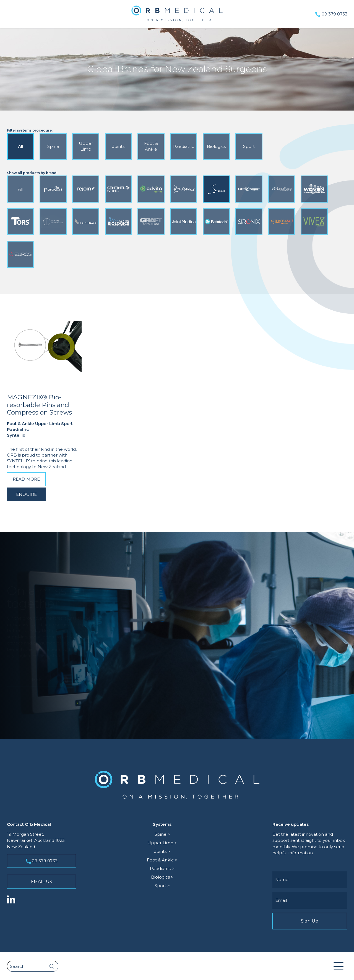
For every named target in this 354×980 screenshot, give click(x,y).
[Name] (310, 880)
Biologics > (162, 877)
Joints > (162, 851)
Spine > (162, 834)
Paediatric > (162, 868)
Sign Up (310, 921)
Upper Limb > (162, 843)
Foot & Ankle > (162, 860)
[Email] (310, 900)
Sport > (162, 886)
